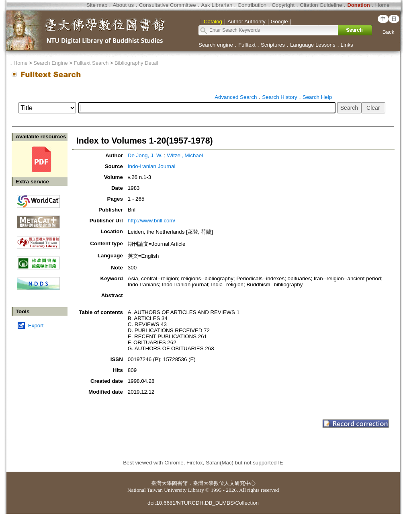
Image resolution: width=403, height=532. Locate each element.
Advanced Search (236, 97)
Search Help (317, 97)
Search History (279, 97)
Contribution (252, 5)
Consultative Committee (167, 5)
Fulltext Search (91, 63)
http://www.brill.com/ (152, 221)
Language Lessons (313, 45)
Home (383, 5)
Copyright (283, 5)
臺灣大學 (162, 483)
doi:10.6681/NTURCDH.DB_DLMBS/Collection (203, 503)
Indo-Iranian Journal (152, 166)
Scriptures (273, 45)
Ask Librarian (217, 5)
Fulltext (247, 45)
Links (347, 45)
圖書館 (180, 483)
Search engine (216, 45)
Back (389, 32)
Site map (97, 5)
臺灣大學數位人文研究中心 (224, 483)
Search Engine (50, 63)
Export (36, 326)
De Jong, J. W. (145, 155)
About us (123, 5)
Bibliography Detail (136, 63)
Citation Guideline (321, 5)
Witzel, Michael (185, 155)
